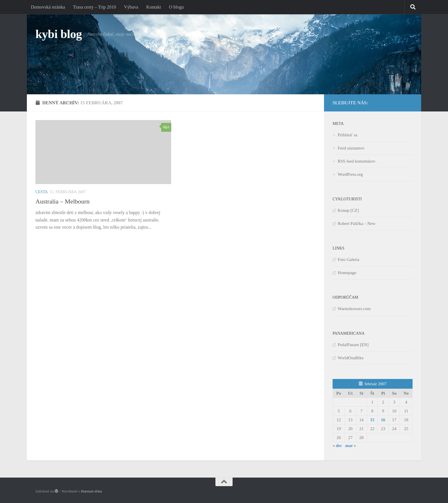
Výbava (131, 7)
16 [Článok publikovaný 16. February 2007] (383, 420)
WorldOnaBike (351, 358)
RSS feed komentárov (357, 161)
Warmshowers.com (354, 309)
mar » (351, 446)
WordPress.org (350, 174)
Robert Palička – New (357, 223)
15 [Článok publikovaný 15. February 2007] (372, 420)
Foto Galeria (348, 260)
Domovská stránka (48, 7)
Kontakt (154, 7)
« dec (337, 446)
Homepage (347, 273)
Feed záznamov (351, 148)
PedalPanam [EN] (353, 345)
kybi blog (59, 34)
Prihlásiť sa (348, 135)
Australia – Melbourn (62, 201)
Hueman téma (91, 491)
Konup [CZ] (348, 210)
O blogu (176, 7)
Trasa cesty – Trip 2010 (95, 7)
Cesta (42, 192)
